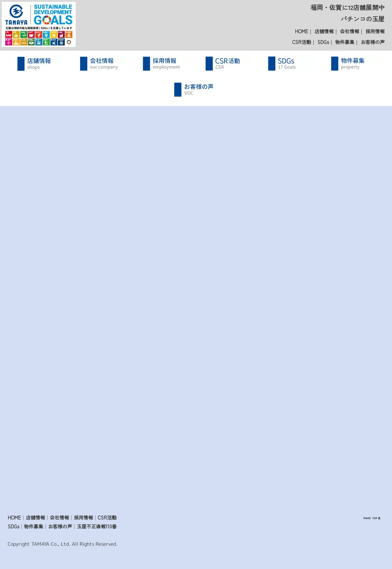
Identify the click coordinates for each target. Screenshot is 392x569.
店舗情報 (324, 31)
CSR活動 (302, 42)
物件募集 (345, 42)
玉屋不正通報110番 (97, 527)
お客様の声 (373, 42)
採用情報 (375, 31)
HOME (302, 31)
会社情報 (350, 31)
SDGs (323, 42)
